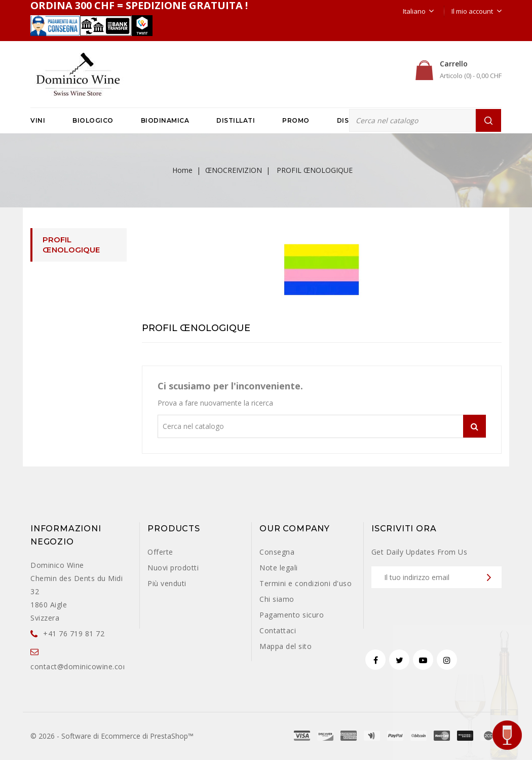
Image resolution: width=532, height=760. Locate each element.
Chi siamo (277, 599)
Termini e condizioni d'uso (306, 583)
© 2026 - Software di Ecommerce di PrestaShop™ (112, 736)
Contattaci (278, 630)
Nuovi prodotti (173, 568)
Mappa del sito (286, 646)
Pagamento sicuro (292, 615)
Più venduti (167, 583)
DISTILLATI (236, 120)
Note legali (279, 568)
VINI (38, 120)
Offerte (160, 552)
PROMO (296, 120)
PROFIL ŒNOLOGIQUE (71, 245)
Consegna (277, 552)
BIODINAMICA (165, 120)
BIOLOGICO (93, 120)
